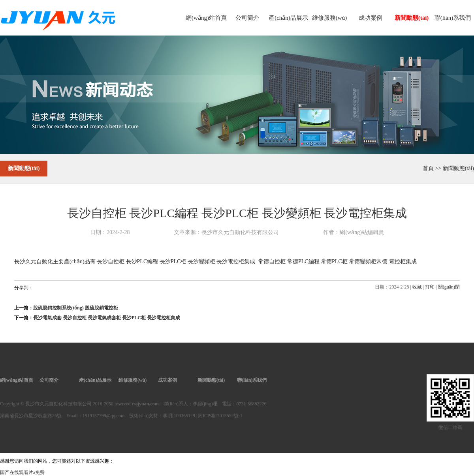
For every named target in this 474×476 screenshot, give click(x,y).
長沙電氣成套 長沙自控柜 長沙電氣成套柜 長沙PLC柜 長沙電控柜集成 (107, 318)
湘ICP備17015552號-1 (220, 416)
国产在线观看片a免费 (22, 472)
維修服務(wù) (329, 18)
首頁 (428, 168)
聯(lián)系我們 (453, 18)
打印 (430, 287)
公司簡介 (247, 18)
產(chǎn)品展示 (288, 18)
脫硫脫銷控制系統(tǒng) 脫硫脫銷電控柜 (76, 308)
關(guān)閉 (449, 287)
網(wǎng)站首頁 (206, 18)
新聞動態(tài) (412, 18)
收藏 (417, 287)
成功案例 (371, 18)
